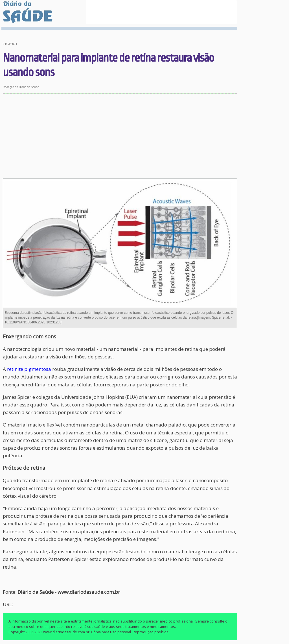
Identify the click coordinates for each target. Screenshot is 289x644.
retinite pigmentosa (29, 369)
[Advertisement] (120, 136)
